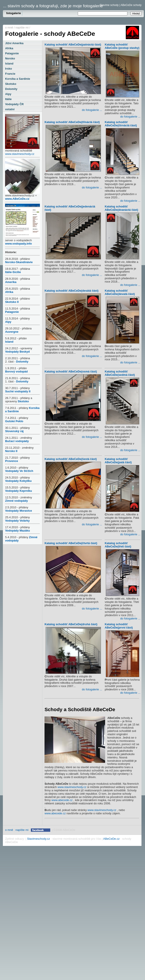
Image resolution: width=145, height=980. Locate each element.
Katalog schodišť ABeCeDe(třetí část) (122, 545)
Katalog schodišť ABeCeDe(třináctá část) (73, 123)
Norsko (10, 58)
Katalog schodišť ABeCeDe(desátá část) (73, 291)
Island (9, 64)
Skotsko (11, 84)
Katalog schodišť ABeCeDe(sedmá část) (122, 374)
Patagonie (12, 53)
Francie (10, 74)
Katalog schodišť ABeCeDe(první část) (122, 626)
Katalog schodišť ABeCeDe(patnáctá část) (73, 45)
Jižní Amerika (14, 43)
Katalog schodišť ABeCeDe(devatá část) (122, 293)
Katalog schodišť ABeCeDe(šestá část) (73, 460)
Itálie (8, 99)
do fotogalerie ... (92, 110)
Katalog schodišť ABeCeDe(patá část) (122, 461)
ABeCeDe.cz (111, 839)
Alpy (8, 94)
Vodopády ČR (14, 104)
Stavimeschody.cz (39, 839)
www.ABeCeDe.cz (17, 199)
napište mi (22, 28)
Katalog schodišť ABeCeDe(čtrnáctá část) (122, 124)
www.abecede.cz (62, 800)
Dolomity (11, 89)
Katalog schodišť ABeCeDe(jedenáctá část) (73, 209)
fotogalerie (13, 13)
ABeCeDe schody (131, 5)
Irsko (8, 69)
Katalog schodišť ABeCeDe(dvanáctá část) (122, 209)
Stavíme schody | (110, 5)
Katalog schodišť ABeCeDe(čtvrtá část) (73, 544)
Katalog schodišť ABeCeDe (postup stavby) (122, 47)
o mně (9, 28)
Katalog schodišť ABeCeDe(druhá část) (73, 625)
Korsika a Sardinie (18, 79)
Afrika (9, 48)
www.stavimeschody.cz (20, 154)
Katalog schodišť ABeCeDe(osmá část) (73, 372)
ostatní (10, 109)
